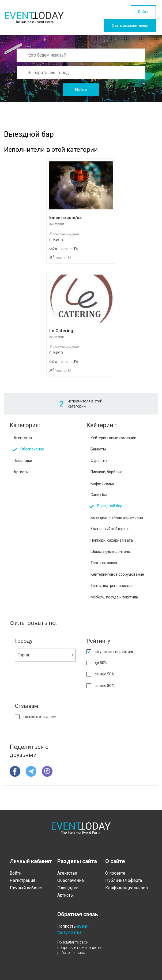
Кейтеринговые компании (113, 441)
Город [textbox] (23, 658)
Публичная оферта (124, 880)
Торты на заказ (104, 566)
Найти (81, 93)
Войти (141, 13)
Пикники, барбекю (106, 475)
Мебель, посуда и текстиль (114, 600)
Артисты (21, 475)
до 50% (101, 666)
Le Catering (61, 334)
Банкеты (98, 452)
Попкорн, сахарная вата (112, 543)
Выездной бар (110, 509)
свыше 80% (104, 689)
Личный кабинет (26, 888)
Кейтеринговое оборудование (117, 578)
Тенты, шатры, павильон (112, 589)
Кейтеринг (57, 227)
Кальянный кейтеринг (110, 532)
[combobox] (45, 658)
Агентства (23, 441)
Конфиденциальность (127, 888)
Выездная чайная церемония (117, 521)
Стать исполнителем (126, 28)
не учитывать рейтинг (114, 655)
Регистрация (22, 880)
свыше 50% (104, 677)
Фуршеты (99, 464)
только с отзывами (40, 720)
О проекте (115, 873)
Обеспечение (32, 452)
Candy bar (99, 498)
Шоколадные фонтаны (111, 555)
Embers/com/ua (65, 221)
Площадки (23, 464)
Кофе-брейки (102, 486)
